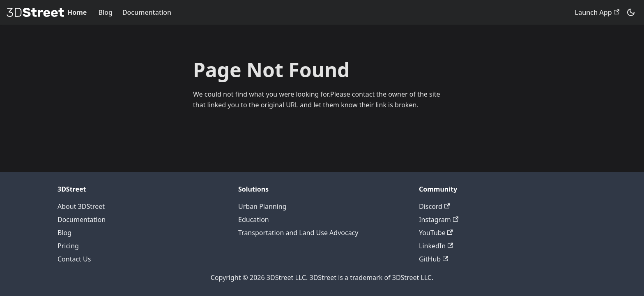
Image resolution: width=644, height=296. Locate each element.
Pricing (68, 246)
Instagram (439, 220)
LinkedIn (436, 246)
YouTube (436, 233)
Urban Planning (262, 206)
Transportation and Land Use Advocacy (298, 233)
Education (254, 220)
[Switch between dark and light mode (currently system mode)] (631, 12)
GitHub (434, 259)
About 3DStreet (81, 206)
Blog (105, 12)
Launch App (597, 12)
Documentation (147, 12)
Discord (434, 206)
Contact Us (74, 259)
